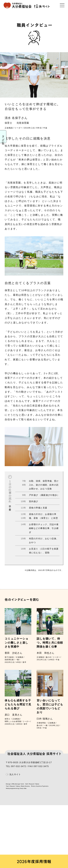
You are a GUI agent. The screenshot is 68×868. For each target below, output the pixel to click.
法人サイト (15, 774)
